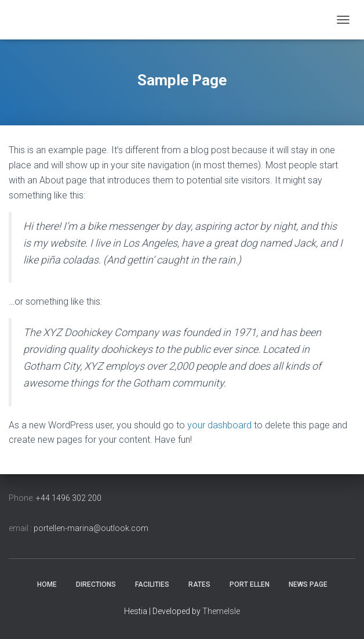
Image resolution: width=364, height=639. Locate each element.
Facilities (152, 584)
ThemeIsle (221, 611)
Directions (96, 584)
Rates (199, 584)
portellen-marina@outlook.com (91, 528)
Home (47, 584)
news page (308, 584)
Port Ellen (250, 584)
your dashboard (219, 425)
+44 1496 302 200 (69, 498)
